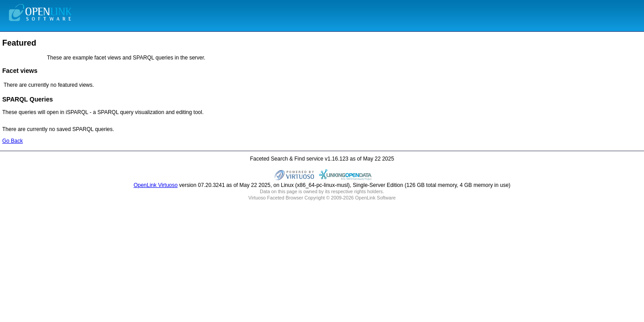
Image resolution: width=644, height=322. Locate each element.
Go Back (13, 141)
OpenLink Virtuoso (156, 185)
